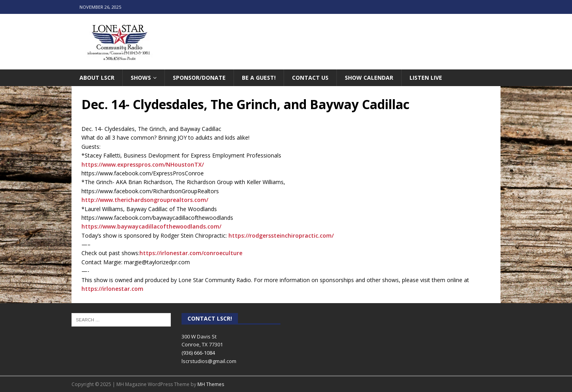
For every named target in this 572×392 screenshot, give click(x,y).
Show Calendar (369, 78)
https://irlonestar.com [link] (112, 289)
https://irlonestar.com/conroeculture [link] (191, 253)
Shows (141, 78)
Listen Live (426, 78)
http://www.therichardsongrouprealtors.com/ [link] (145, 200)
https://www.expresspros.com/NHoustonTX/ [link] (143, 164)
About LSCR (97, 78)
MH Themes (211, 384)
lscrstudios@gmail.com (209, 361)
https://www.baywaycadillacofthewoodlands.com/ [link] (151, 226)
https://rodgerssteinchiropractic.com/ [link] (281, 235)
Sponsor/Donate (199, 78)
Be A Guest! (259, 78)
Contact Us (310, 78)
